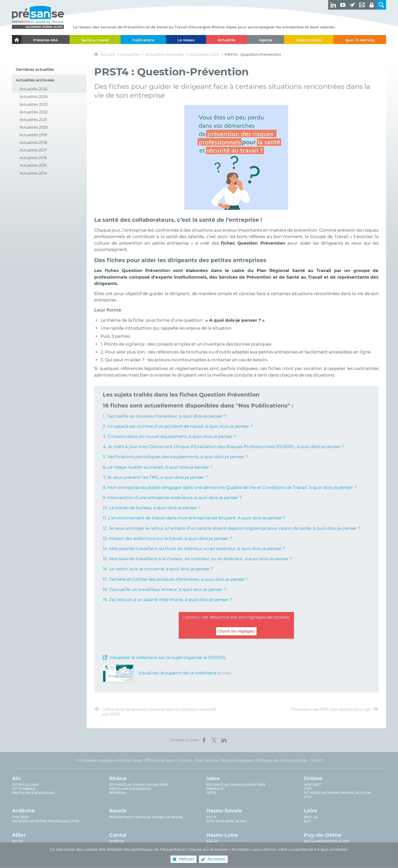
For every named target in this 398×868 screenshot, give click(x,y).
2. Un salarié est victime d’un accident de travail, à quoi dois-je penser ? (178, 426)
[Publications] (143, 39)
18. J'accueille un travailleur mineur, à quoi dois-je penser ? (165, 589)
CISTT (308, 789)
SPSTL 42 (311, 817)
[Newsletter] (352, 5)
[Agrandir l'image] (236, 157)
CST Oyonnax (23, 789)
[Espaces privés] (372, 5)
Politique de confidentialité (281, 760)
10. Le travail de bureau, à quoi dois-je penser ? (152, 508)
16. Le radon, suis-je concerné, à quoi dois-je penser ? (158, 569)
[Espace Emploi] (309, 39)
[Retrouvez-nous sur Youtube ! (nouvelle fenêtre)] (343, 5)
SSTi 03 (17, 841)
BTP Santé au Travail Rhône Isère (236, 785)
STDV (308, 797)
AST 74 (211, 817)
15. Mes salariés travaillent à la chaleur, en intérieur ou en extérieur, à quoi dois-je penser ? (198, 559)
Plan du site (206, 760)
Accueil (108, 54)
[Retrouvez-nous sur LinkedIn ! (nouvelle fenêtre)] (333, 5)
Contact (185, 760)
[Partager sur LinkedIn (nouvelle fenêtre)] (224, 740)
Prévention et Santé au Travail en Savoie (146, 817)
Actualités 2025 (204, 54)
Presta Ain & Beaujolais (33, 793)
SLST (307, 821)
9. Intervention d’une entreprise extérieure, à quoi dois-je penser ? (172, 498)
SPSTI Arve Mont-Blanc (227, 821)
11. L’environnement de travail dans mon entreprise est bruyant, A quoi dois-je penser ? (194, 518)
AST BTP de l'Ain (25, 785)
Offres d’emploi (159, 760)
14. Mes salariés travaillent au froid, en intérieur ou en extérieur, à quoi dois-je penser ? (194, 549)
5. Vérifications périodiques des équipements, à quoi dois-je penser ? (175, 457)
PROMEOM (118, 793)
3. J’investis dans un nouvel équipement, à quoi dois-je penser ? (170, 436)
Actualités (130, 54)
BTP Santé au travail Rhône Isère (139, 785)
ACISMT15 (117, 841)
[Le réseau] (186, 39)
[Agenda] (266, 39)
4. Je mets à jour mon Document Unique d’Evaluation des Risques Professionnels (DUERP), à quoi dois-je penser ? (223, 447)
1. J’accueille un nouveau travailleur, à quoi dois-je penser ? (165, 416)
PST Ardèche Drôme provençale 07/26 (337, 793)
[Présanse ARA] (46, 39)
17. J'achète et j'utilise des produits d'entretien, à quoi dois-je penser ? (176, 579)
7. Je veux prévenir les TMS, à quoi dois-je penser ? (155, 477)
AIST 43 (212, 841)
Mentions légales (236, 760)
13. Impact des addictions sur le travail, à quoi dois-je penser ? (167, 538)
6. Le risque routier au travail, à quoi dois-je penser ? (158, 467)
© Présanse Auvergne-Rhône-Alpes (108, 760)
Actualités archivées (164, 54)
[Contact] (362, 5)
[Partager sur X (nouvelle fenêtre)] (214, 740)
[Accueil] (17, 39)
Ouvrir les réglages (236, 632)
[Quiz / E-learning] (360, 39)
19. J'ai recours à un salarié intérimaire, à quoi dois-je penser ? (168, 600)
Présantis (215, 789)
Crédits (317, 760)
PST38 (211, 793)
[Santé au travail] (95, 39)
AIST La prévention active (229, 845)
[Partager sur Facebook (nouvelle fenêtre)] (204, 740)
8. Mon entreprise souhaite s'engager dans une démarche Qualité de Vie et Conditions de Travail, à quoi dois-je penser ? (230, 487)
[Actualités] (227, 39)
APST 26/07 (312, 785)
